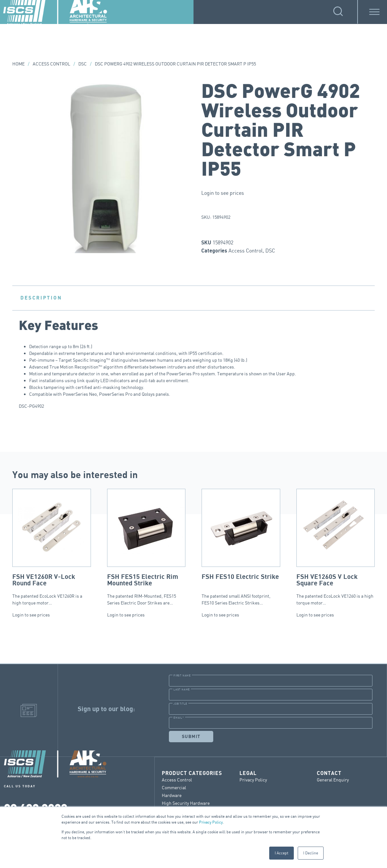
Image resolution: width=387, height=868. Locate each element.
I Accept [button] (282, 853)
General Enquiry (333, 779)
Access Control (51, 64)
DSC (83, 64)
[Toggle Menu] (374, 12)
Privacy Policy (211, 822)
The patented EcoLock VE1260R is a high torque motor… (52, 547)
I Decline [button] (311, 853)
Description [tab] (41, 298)
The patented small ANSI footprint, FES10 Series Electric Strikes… (241, 547)
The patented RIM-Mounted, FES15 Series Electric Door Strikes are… (146, 547)
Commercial (174, 787)
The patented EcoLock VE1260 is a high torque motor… (336, 547)
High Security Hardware (186, 803)
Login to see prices (223, 193)
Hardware (172, 795)
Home (18, 64)
